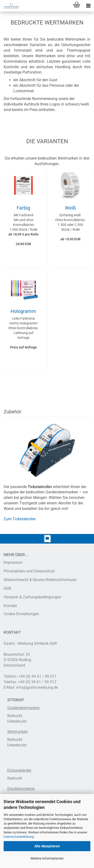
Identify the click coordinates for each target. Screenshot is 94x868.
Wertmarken (17, 732)
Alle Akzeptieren (47, 846)
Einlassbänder (19, 770)
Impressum (13, 562)
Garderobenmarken (23, 708)
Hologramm (23, 311)
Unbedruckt (17, 721)
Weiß (70, 208)
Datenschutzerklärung (19, 837)
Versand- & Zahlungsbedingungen (32, 597)
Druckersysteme (21, 789)
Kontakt (10, 606)
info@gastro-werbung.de (37, 687)
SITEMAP (16, 700)
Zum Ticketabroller (20, 519)
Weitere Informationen (47, 858)
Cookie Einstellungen (21, 614)
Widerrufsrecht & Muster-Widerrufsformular (40, 580)
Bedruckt (15, 716)
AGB (7, 588)
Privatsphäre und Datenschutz (29, 571)
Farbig (23, 208)
